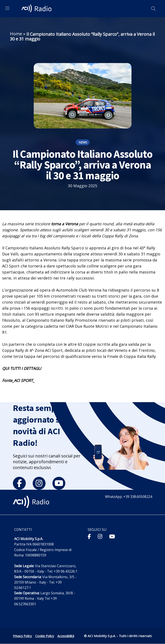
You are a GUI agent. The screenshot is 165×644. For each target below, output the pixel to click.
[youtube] (59, 483)
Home (16, 34)
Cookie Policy (45, 636)
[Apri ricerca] (153, 9)
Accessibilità (66, 636)
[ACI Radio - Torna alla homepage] (37, 9)
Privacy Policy (22, 636)
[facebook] (19, 483)
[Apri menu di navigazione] (7, 8)
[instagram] (39, 483)
